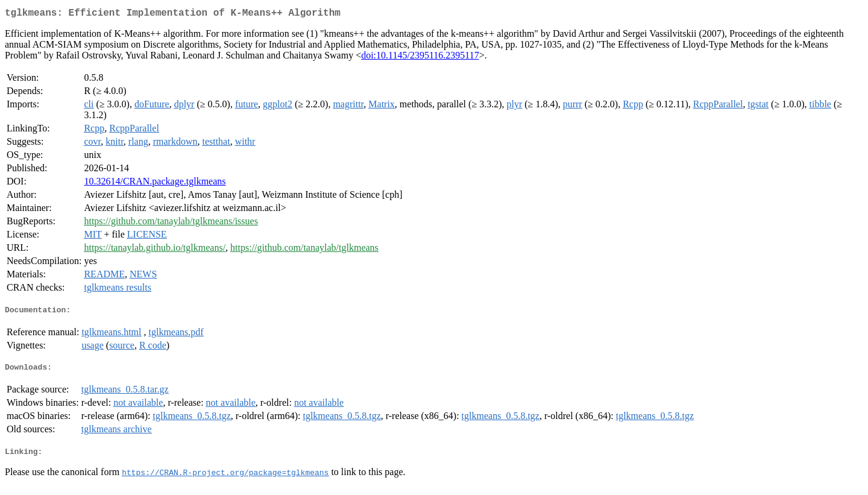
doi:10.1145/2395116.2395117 (420, 58)
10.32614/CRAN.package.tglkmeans (155, 184)
